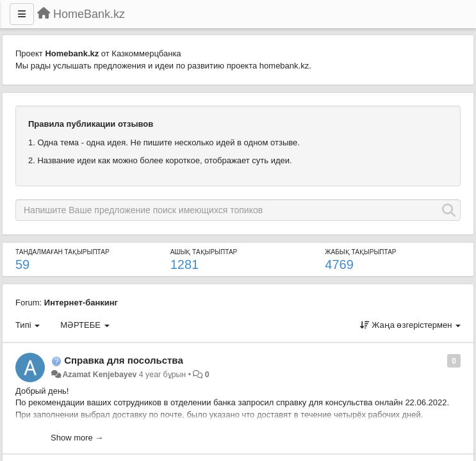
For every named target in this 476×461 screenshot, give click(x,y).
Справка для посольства (124, 360)
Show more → (77, 438)
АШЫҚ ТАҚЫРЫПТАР (204, 252)
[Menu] (22, 14)
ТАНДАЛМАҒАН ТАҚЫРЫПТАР (62, 252)
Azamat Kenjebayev (99, 375)
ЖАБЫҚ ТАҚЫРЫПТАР (360, 252)
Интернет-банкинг (81, 303)
